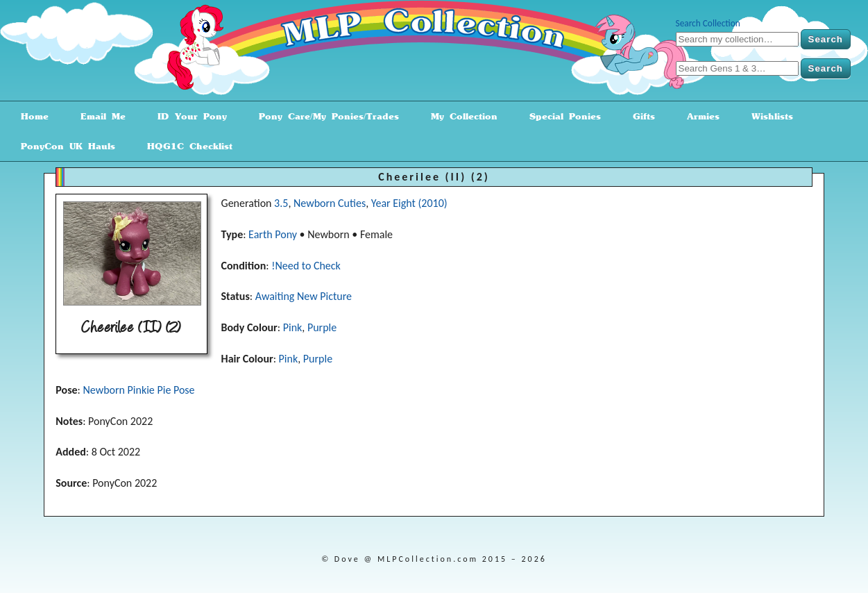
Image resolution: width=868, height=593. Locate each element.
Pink (293, 327)
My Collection (459, 116)
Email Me (98, 116)
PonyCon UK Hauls (63, 146)
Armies (698, 116)
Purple (322, 327)
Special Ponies (560, 116)
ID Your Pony (187, 116)
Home (30, 116)
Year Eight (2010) (409, 203)
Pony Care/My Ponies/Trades (324, 116)
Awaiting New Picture (304, 296)
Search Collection (708, 23)
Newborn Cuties (330, 203)
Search (826, 39)
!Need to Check (306, 266)
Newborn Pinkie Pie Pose (138, 390)
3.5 (281, 203)
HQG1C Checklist (185, 146)
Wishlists (767, 116)
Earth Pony (273, 234)
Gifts (639, 116)
